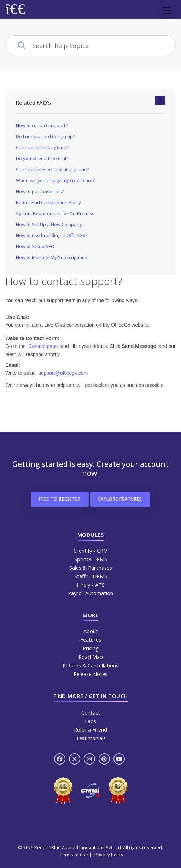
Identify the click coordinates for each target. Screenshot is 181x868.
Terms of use (74, 855)
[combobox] (104, 46)
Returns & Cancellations (90, 665)
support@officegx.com (63, 373)
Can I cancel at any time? (42, 147)
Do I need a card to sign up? (45, 136)
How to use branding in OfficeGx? (52, 235)
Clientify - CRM (91, 551)
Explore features (120, 499)
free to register (60, 499)
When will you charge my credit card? (55, 180)
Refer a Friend (90, 729)
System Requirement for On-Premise (55, 213)
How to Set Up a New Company (49, 224)
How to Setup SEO (35, 246)
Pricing (91, 648)
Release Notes (90, 674)
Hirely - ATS (91, 585)
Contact (91, 712)
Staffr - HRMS (91, 576)
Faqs (90, 721)
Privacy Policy (109, 855)
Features (91, 639)
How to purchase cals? (40, 191)
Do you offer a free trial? (42, 158)
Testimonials (91, 738)
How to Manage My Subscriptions (52, 257)
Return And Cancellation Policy (48, 202)
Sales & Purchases (91, 568)
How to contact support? (42, 125)
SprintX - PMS (91, 559)
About (91, 631)
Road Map (91, 657)
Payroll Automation (90, 593)
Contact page (43, 346)
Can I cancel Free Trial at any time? (52, 169)
